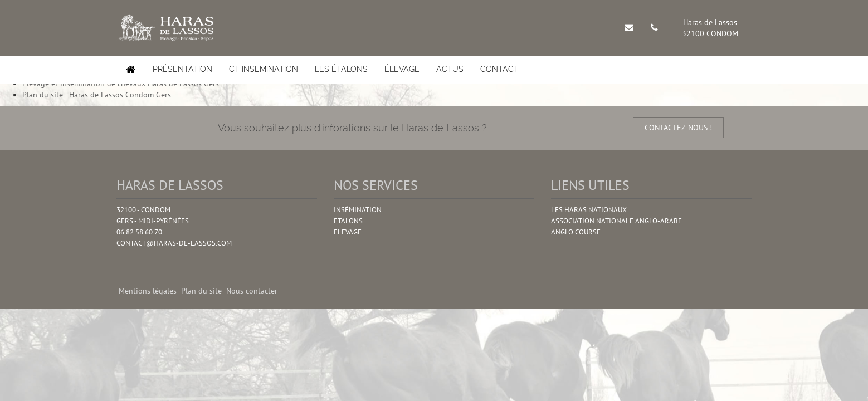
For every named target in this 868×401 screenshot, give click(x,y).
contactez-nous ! (678, 128)
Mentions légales (148, 291)
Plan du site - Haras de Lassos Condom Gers (97, 95)
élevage (402, 69)
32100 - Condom (143, 210)
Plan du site (201, 291)
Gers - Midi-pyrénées (153, 221)
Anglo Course (576, 232)
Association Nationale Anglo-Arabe (616, 221)
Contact (499, 69)
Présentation (182, 69)
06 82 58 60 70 (139, 232)
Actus (450, 69)
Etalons (348, 221)
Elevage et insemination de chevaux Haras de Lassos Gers (121, 84)
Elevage (348, 232)
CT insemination (264, 69)
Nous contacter (252, 291)
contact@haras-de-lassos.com (174, 243)
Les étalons (341, 69)
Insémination (358, 210)
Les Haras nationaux (589, 210)
